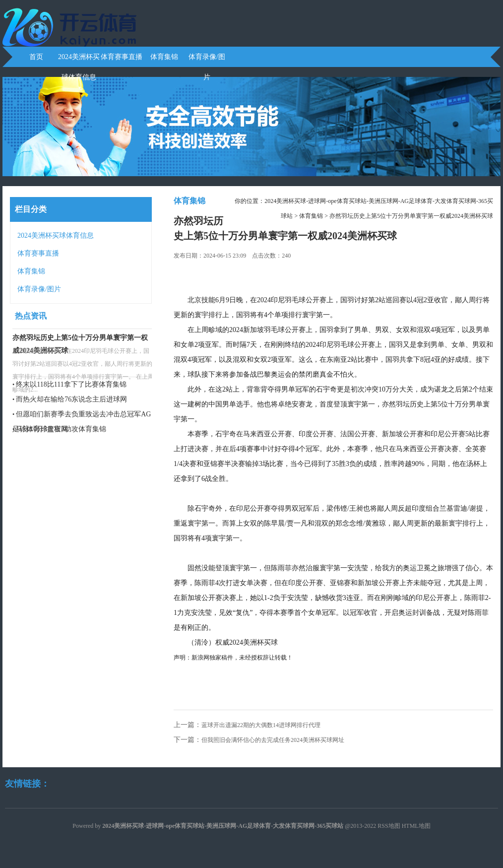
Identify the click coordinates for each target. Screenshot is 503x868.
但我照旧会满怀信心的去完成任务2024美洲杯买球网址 (273, 740)
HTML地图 (416, 826)
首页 (36, 57)
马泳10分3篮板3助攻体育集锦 (61, 429)
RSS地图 (389, 826)
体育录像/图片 (207, 60)
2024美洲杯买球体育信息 (79, 60)
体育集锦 (164, 57)
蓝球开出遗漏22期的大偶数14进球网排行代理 (261, 725)
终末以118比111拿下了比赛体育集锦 (71, 384)
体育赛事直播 (122, 57)
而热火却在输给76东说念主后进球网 (71, 399)
